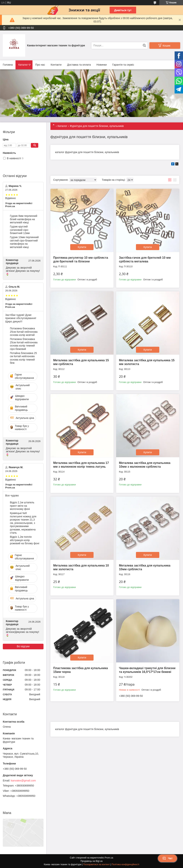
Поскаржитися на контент (97, 864)
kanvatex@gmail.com (23, 781)
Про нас (40, 65)
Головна (8, 65)
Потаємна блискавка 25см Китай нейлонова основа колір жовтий (24, 332)
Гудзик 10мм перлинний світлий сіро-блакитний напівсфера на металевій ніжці (24, 242)
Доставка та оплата (79, 65)
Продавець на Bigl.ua (91, 861)
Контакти (56, 65)
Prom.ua (109, 858)
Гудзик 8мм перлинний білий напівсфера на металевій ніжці (24, 219)
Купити (82, 247)
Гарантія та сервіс (123, 65)
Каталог (23, 65)
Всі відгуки (23, 646)
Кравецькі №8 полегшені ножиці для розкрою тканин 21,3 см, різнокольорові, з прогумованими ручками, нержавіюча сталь (23, 523)
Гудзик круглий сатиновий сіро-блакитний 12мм (20, 230)
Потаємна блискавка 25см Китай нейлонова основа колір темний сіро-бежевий (24, 344)
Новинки (101, 65)
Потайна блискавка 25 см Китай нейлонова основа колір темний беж (23, 358)
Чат (168, 858)
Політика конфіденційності (125, 864)
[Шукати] (144, 46)
